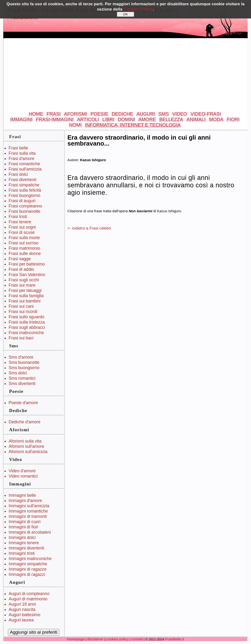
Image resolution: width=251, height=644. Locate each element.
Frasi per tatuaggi (25, 290)
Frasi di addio (21, 269)
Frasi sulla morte (24, 238)
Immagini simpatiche (28, 564)
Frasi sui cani (21, 306)
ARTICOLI (88, 119)
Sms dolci (18, 373)
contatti (137, 639)
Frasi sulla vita (22, 153)
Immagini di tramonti (28, 516)
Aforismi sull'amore (26, 446)
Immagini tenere (24, 543)
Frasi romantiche (24, 164)
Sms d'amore (21, 357)
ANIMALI (196, 119)
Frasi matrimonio (24, 248)
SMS (164, 114)
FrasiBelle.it (174, 639)
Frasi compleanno (25, 206)
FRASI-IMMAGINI (55, 119)
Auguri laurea (21, 620)
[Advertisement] (125, 75)
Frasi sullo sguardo (27, 317)
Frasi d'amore (21, 159)
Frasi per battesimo (27, 264)
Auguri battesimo (24, 615)
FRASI (54, 114)
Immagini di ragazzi (27, 574)
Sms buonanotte (24, 362)
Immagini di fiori (23, 527)
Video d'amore (22, 471)
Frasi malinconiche (26, 333)
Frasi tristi (18, 217)
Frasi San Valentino (27, 275)
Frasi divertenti (22, 180)
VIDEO (180, 114)
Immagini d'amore (25, 501)
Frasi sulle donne (25, 254)
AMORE (147, 119)
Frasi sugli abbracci (27, 327)
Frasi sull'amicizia (25, 169)
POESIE (99, 114)
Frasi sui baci (21, 338)
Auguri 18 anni (22, 604)
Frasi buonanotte (24, 211)
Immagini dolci (22, 538)
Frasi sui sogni (22, 227)
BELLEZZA (171, 119)
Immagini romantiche (28, 511)
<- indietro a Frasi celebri (89, 228)
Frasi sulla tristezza (27, 322)
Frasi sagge (20, 259)
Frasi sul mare (22, 285)
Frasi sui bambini (25, 301)
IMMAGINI (21, 119)
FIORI (233, 119)
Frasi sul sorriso (24, 243)
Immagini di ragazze (27, 569)
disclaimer (95, 639)
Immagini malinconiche (30, 559)
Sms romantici (22, 378)
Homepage (76, 639)
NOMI (75, 125)
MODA (216, 119)
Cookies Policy (138, 9)
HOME (36, 114)
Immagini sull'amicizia (29, 506)
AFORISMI (76, 114)
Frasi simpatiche (24, 185)
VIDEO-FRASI (206, 114)
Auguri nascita (22, 609)
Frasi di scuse (22, 232)
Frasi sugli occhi (24, 280)
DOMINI (126, 119)
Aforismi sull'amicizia (28, 452)
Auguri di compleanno (29, 594)
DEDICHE (122, 114)
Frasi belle (18, 148)
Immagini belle (22, 495)
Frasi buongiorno (24, 195)
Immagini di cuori (25, 522)
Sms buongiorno (24, 368)
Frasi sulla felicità (25, 190)
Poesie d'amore (23, 403)
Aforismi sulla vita (25, 441)
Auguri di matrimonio (28, 599)
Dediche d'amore (24, 422)
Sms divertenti (22, 384)
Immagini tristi (22, 553)
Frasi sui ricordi (23, 312)
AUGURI (146, 114)
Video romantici (23, 476)
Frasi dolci (18, 174)
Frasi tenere (20, 222)
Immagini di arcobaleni (30, 532)
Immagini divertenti (26, 548)
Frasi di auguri (22, 201)
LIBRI (108, 119)
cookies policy (117, 639)
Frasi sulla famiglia (26, 296)
